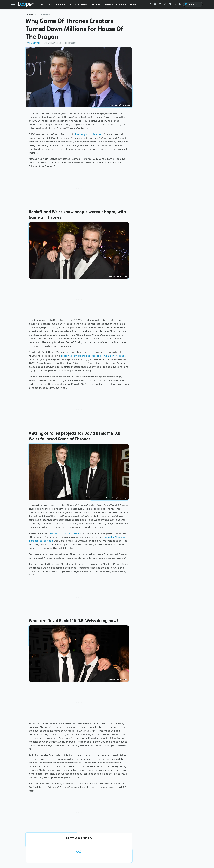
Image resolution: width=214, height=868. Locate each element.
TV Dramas (45, 15)
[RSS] (180, 5)
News (133, 4)
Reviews (121, 4)
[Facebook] (150, 5)
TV (70, 4)
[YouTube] (155, 5)
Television (31, 15)
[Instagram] (165, 5)
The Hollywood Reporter (89, 134)
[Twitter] (160, 5)
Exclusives (46, 4)
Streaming (82, 4)
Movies (61, 4)
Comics (108, 4)
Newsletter (193, 4)
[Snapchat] (175, 5)
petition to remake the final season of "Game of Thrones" (93, 356)
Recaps (96, 4)
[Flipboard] (170, 5)
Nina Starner (34, 43)
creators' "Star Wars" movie (63, 533)
